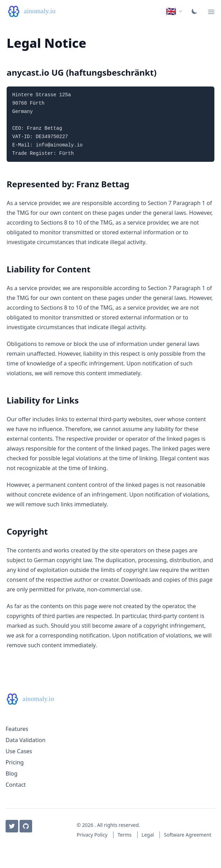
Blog (12, 773)
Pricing (15, 762)
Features (17, 729)
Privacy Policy (93, 835)
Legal (149, 835)
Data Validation (25, 740)
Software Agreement (188, 835)
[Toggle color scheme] (194, 11)
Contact (16, 785)
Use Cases (19, 751)
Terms (125, 835)
